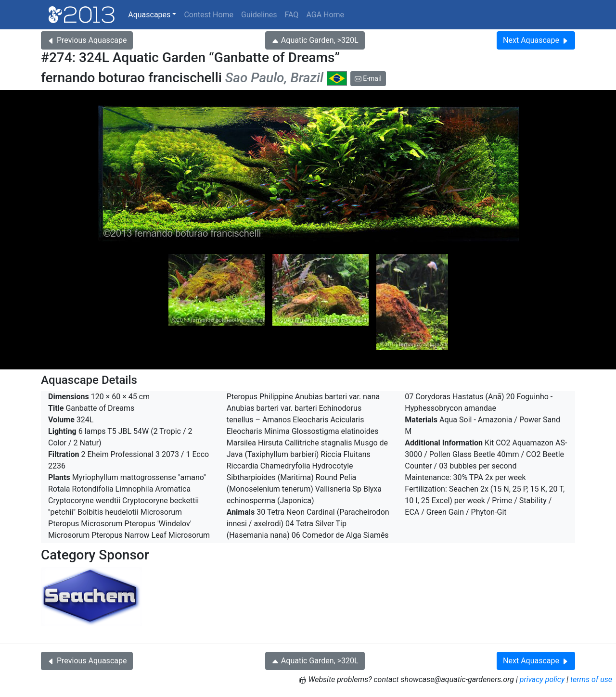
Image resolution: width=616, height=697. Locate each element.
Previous (87, 40)
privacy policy (542, 679)
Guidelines (259, 15)
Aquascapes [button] (149, 15)
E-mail (368, 78)
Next (536, 40)
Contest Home (209, 15)
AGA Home (325, 15)
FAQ (292, 15)
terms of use (591, 679)
